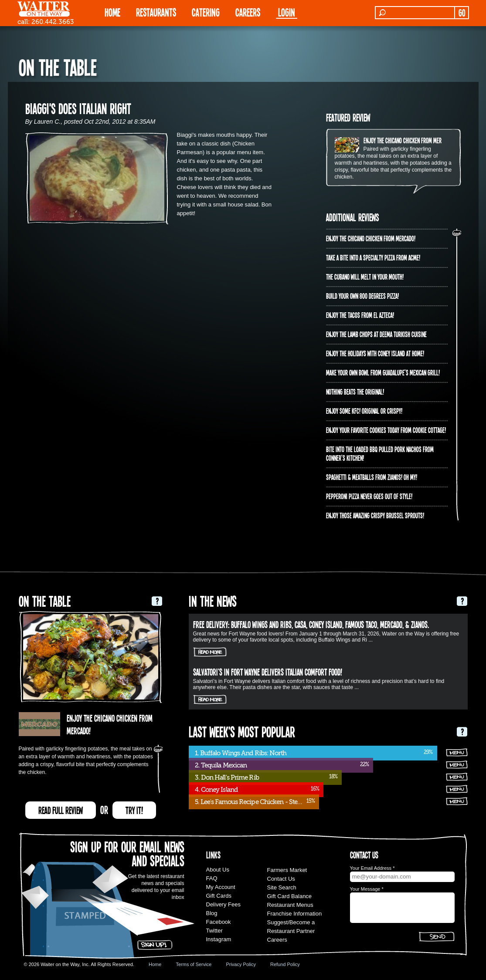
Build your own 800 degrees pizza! (362, 296)
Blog (212, 913)
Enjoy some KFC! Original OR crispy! (364, 411)
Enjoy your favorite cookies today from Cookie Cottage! (386, 430)
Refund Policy (285, 964)
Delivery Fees (223, 904)
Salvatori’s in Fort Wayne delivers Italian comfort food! (268, 672)
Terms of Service (194, 964)
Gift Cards (219, 896)
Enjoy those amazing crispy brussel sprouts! (375, 515)
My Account (221, 887)
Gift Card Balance (290, 896)
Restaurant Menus (290, 905)
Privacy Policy (241, 964)
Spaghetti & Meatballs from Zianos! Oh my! (372, 477)
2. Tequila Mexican (221, 765)
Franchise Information (295, 914)
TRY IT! (134, 810)
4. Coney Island (216, 790)
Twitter (214, 931)
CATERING (206, 12)
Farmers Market (287, 870)
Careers (248, 12)
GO (462, 13)
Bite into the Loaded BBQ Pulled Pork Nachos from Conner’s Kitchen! (380, 453)
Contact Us (281, 879)
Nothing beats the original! (355, 392)
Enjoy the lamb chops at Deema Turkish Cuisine (376, 334)
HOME (112, 12)
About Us (218, 870)
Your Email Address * (372, 868)
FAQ (212, 878)
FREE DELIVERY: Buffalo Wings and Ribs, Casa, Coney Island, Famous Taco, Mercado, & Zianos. (311, 624)
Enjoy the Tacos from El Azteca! (360, 315)
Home (155, 964)
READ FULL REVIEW (61, 810)
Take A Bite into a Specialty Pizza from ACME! (373, 257)
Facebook (219, 922)
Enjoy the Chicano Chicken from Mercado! (408, 140)
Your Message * (367, 889)
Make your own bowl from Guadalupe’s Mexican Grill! (383, 372)
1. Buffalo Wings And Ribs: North (241, 753)
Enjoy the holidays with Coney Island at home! (375, 353)
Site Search (282, 887)
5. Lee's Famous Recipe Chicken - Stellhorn (254, 802)
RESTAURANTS (156, 12)
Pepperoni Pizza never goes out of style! (369, 496)
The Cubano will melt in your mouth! (365, 277)
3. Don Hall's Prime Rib (227, 777)
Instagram (219, 939)
